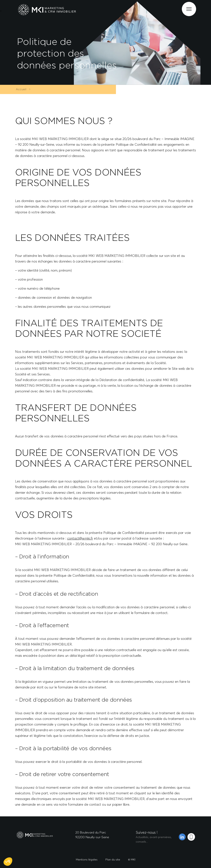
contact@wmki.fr (80, 538)
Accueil (20, 89)
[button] (8, 862)
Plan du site (113, 859)
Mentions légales (87, 859)
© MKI (132, 859)
